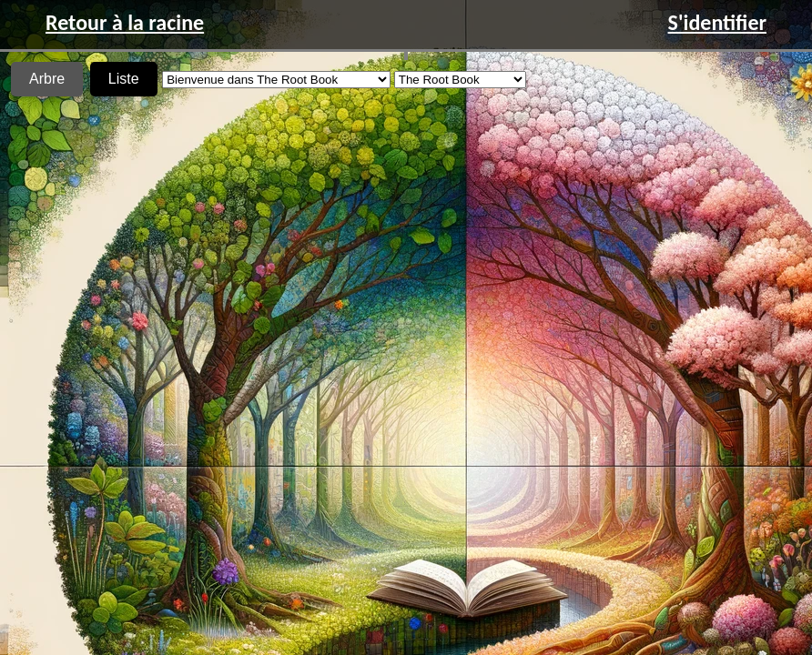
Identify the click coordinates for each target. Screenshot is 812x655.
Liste (124, 79)
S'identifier (717, 22)
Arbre (47, 79)
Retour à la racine (125, 22)
